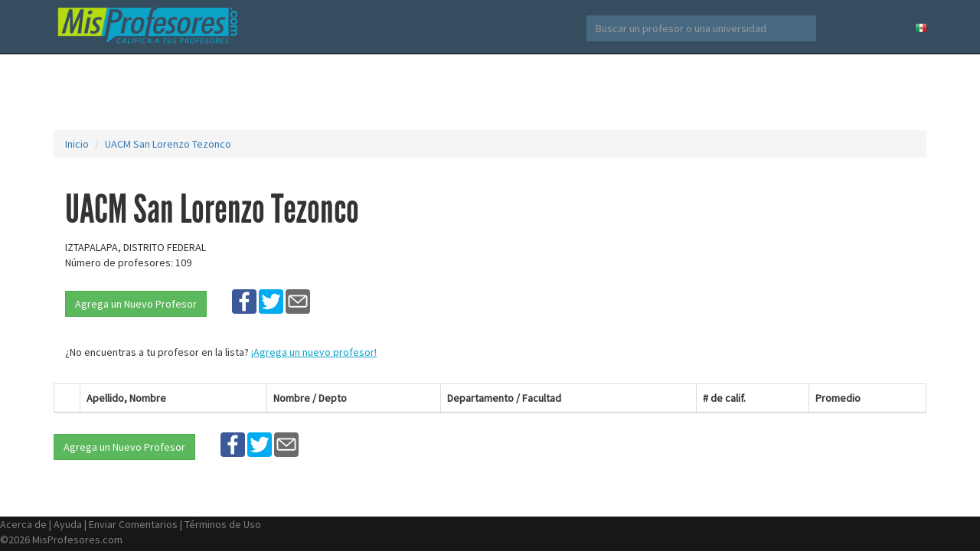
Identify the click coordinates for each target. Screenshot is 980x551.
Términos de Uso (223, 524)
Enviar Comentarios (133, 524)
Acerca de (23, 524)
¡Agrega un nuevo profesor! (314, 352)
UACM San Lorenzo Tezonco (168, 144)
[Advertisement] (490, 92)
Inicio (77, 144)
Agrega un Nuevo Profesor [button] (136, 304)
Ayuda (68, 524)
